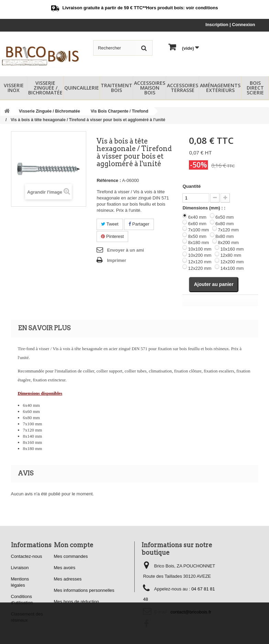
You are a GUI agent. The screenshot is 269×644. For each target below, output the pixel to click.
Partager (139, 224)
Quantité (192, 186)
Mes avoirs (65, 568)
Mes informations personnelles (84, 590)
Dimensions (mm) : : (204, 208)
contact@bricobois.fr (191, 612)
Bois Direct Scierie (255, 88)
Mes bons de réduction (77, 602)
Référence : (109, 180)
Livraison (20, 568)
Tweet (110, 224)
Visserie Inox (14, 88)
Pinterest (112, 236)
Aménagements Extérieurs (220, 88)
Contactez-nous (27, 556)
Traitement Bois (116, 88)
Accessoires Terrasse (183, 88)
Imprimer (116, 260)
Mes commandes (71, 556)
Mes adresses (68, 579)
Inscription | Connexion (230, 25)
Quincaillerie (82, 88)
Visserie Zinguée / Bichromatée (45, 88)
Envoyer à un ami (125, 250)
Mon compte (74, 545)
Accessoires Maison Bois (150, 88)
